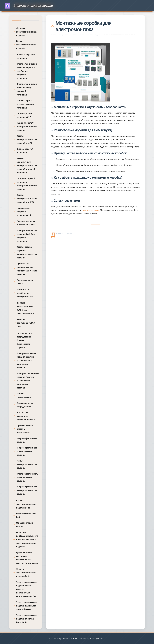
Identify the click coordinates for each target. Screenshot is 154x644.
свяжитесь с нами (90, 210)
